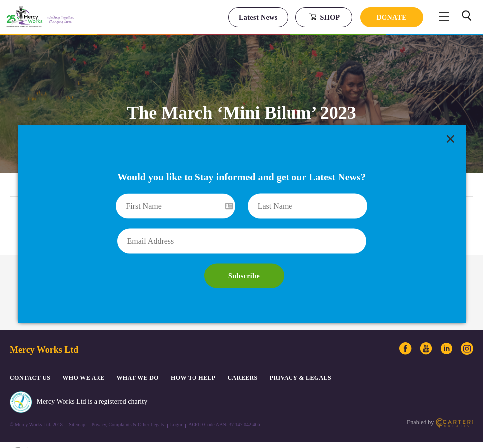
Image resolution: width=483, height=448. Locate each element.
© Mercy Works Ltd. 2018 (36, 401)
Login (176, 401)
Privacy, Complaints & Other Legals (128, 401)
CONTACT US (30, 354)
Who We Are (83, 354)
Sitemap (77, 401)
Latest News (258, 18)
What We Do (138, 354)
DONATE (392, 18)
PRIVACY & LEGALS (300, 354)
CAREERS (243, 354)
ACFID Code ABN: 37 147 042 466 (224, 401)
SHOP (325, 17)
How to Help (193, 354)
